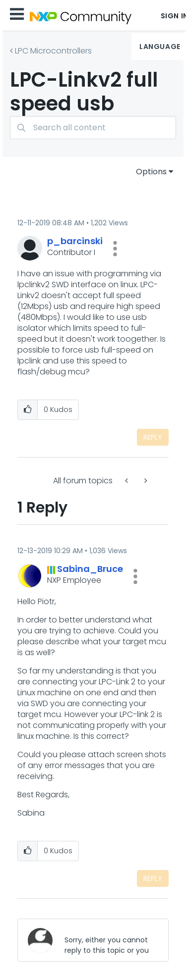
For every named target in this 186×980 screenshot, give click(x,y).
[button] (115, 249)
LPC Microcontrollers (53, 51)
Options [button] (151, 172)
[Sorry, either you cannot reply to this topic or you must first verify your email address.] (108, 940)
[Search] (93, 128)
